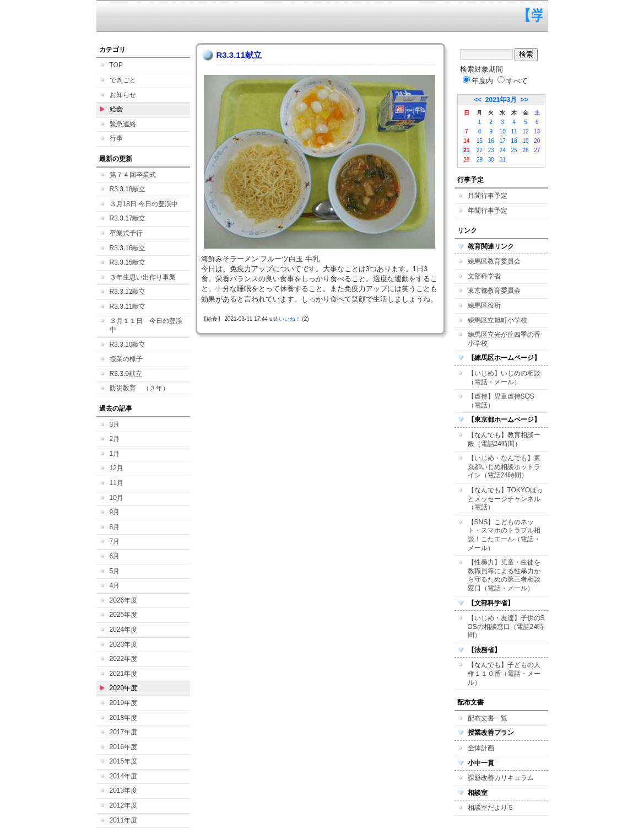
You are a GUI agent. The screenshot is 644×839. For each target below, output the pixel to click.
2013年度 (124, 790)
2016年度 (124, 747)
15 (480, 141)
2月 (115, 439)
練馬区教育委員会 (494, 261)
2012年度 (124, 805)
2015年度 (124, 761)
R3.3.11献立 (128, 306)
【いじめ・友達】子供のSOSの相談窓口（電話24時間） (506, 626)
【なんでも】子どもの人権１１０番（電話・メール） (504, 673)
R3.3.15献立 (128, 262)
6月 (115, 556)
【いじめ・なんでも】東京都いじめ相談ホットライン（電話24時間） (504, 467)
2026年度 (124, 600)
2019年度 (124, 703)
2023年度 (124, 644)
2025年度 (124, 615)
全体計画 (481, 748)
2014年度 (124, 776)
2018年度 (124, 718)
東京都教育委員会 (494, 291)
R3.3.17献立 (128, 218)
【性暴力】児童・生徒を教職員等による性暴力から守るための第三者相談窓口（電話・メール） (504, 575)
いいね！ (290, 319)
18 (514, 141)
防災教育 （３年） (139, 388)
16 (491, 141)
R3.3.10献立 (128, 345)
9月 (115, 512)
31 (503, 160)
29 (480, 160)
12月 (117, 468)
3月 (115, 424)
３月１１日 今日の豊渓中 (146, 325)
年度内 (478, 81)
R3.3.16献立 (128, 248)
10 (503, 131)
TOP (116, 65)
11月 (117, 483)
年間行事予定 (488, 211)
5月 (115, 571)
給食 (116, 109)
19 (525, 141)
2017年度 (124, 732)
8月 (115, 527)
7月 (115, 541)
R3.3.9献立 (126, 374)
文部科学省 (484, 276)
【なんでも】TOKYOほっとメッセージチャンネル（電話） (506, 499)
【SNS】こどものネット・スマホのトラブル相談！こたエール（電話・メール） (504, 535)
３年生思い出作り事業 (143, 277)
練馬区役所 (484, 305)
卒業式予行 (126, 233)
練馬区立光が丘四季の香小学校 (504, 339)
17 (503, 141)
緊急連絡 (123, 124)
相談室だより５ (491, 808)
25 (514, 150)
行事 (116, 138)
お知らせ (123, 95)
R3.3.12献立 (128, 292)
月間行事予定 (488, 196)
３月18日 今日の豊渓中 (144, 204)
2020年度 (124, 688)
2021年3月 (501, 100)
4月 (115, 585)
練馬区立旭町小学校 (497, 320)
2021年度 (124, 674)
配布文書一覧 (488, 718)
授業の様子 (126, 359)
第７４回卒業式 (133, 175)
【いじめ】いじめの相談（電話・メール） (504, 378)
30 (491, 160)
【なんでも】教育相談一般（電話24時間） (504, 439)
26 (525, 150)
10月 (117, 498)
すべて (513, 81)
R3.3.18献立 (128, 189)
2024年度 (124, 630)
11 (514, 131)
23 (491, 150)
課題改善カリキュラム (501, 778)
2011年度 (124, 820)
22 (480, 150)
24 (503, 150)
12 (525, 131)
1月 (115, 454)
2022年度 (124, 659)
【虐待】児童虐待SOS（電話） (501, 401)
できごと (123, 80)
